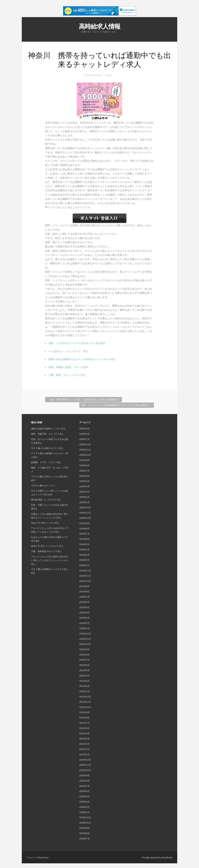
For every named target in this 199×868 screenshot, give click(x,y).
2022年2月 (84, 686)
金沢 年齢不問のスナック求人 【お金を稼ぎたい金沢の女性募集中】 (83, 400)
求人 (110, 75)
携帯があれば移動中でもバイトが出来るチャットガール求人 (82, 359)
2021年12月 (85, 697)
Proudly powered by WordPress (157, 858)
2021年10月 (85, 707)
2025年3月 (84, 492)
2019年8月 (84, 833)
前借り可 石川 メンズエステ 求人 (47, 546)
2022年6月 (84, 665)
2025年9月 (84, 460)
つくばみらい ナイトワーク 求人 (68, 351)
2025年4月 (84, 486)
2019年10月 (85, 823)
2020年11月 (85, 765)
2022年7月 (84, 660)
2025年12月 (85, 444)
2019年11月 (85, 817)
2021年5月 (84, 734)
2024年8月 (84, 529)
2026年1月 (84, 439)
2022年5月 (84, 670)
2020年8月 (84, 781)
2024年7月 (84, 534)
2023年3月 (84, 618)
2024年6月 (84, 539)
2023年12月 (85, 571)
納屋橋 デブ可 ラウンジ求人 (46, 462)
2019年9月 (84, 828)
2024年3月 (84, 555)
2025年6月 (84, 476)
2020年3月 (84, 807)
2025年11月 (85, 450)
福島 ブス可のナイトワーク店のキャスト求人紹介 (77, 343)
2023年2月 (84, 623)
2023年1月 (84, 628)
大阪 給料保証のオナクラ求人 (46, 551)
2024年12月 (85, 507)
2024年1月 (84, 565)
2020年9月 (84, 775)
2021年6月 (84, 728)
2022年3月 (84, 681)
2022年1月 (84, 691)
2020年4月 (84, 802)
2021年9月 (84, 712)
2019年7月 (84, 839)
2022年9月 (84, 649)
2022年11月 (85, 639)
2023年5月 (84, 607)
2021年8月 (84, 718)
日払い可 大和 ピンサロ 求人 (45, 523)
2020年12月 (85, 760)
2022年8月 (84, 655)
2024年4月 (84, 550)
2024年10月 (85, 518)
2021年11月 (85, 702)
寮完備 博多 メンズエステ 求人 (46, 500)
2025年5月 (84, 481)
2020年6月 (84, 791)
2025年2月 (84, 497)
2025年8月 (84, 465)
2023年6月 (84, 602)
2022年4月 (84, 676)
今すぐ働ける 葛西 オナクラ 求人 (47, 448)
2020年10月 (85, 770)
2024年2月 (84, 560)
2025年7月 (84, 471)
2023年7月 (84, 597)
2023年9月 (84, 586)
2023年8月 (84, 592)
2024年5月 (84, 544)
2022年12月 (85, 634)
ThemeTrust (43, 858)
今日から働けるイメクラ (43, 486)
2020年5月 (84, 796)
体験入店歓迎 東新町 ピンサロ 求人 (48, 429)
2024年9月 (84, 523)
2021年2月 (84, 749)
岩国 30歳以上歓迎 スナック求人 (69, 367)
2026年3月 (84, 429)
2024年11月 (85, 513)
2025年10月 (85, 455)
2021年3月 (84, 744)
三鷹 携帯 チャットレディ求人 (67, 375)
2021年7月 (84, 723)
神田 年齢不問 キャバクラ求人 (47, 434)
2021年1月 (84, 755)
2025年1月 (84, 502)
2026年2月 (84, 434)
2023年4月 (84, 613)
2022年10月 (85, 644)
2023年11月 (85, 576)
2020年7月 (84, 786)
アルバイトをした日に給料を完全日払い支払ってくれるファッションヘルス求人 (50, 560)
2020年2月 (84, 812)
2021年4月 (84, 739)
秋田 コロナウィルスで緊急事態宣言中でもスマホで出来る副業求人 (117, 405)
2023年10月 (85, 581)
